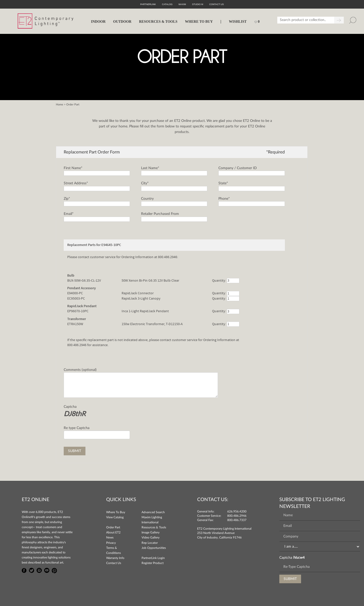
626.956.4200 (237, 511)
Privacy (111, 543)
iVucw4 (299, 558)
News (110, 537)
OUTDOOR (122, 22)
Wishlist (238, 22)
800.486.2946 (237, 516)
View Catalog (115, 517)
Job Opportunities (154, 548)
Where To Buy (116, 512)
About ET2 (113, 532)
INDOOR (98, 22)
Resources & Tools (154, 527)
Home (60, 105)
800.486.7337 (237, 520)
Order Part (113, 527)
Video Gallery (151, 537)
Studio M (198, 4)
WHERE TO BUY (199, 22)
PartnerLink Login (153, 558)
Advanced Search (153, 512)
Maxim (182, 4)
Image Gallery (151, 532)
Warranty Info (115, 558)
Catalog (167, 4)
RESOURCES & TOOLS (158, 22)
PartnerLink (148, 4)
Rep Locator (150, 543)
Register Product (153, 563)
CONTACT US (217, 4)
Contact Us (114, 563)
